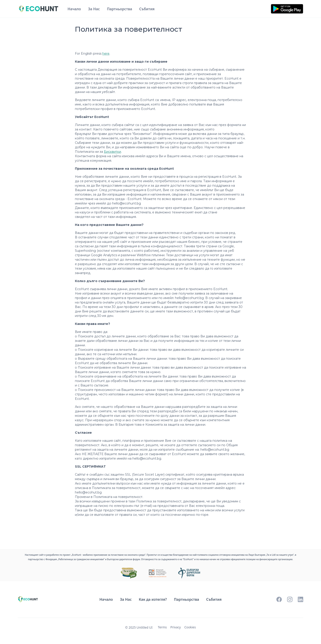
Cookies (190, 627)
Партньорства (120, 9)
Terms (162, 627)
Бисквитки (112, 152)
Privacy (176, 627)
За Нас (94, 9)
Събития (147, 9)
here (106, 54)
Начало (74, 9)
